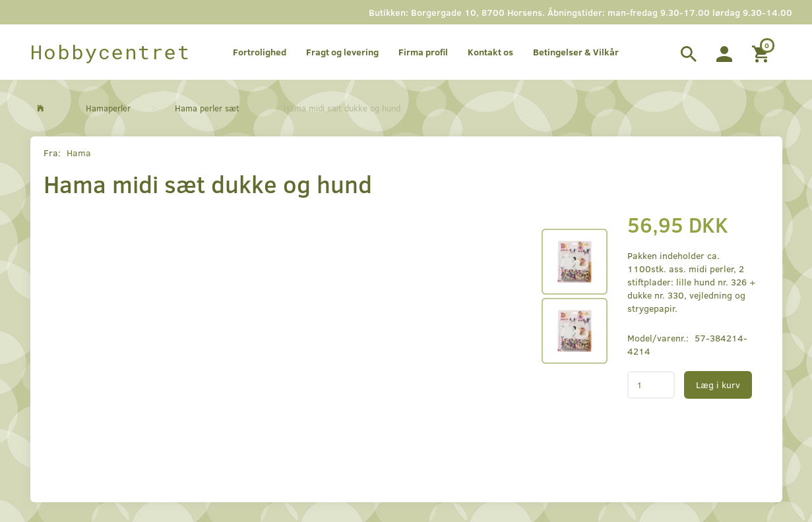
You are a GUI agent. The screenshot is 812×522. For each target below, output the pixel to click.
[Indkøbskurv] (762, 52)
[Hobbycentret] (110, 52)
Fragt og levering (342, 52)
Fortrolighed (260, 52)
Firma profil (423, 52)
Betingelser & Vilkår (576, 52)
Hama (79, 153)
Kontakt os (490, 52)
